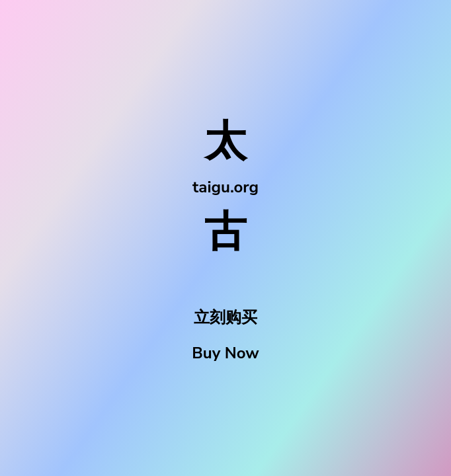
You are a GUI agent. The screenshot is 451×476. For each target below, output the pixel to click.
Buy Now (225, 353)
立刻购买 (225, 317)
